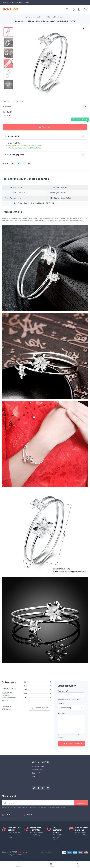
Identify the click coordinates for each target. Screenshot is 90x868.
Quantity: (7, 115)
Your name (63, 691)
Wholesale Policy (38, 766)
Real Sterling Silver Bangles (54, 17)
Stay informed (9, 796)
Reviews (49, 852)
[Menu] (67, 9)
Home (29, 17)
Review (61, 713)
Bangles (38, 17)
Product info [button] (13, 136)
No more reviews (40, 708)
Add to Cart (45, 127)
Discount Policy (38, 770)
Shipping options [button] (15, 155)
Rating (61, 704)
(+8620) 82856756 (13, 817)
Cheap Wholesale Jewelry (11, 2)
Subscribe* (81, 803)
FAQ (33, 776)
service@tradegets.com (36, 817)
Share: (6, 163)
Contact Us (36, 773)
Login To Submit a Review (71, 743)
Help (42, 852)
